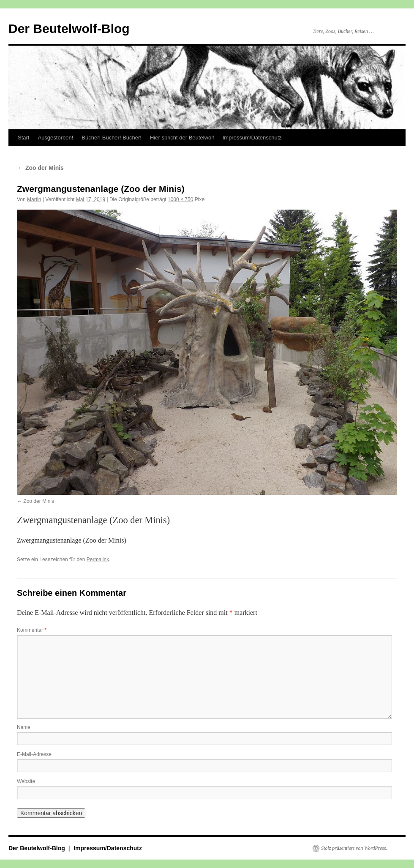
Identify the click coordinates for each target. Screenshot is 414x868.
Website (26, 781)
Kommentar (32, 630)
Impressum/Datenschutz (252, 138)
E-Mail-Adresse (34, 754)
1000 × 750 (180, 199)
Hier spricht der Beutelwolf (182, 138)
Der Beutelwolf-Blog (69, 29)
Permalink (98, 560)
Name (24, 727)
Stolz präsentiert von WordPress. (354, 848)
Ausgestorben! (55, 138)
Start (23, 138)
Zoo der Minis (40, 168)
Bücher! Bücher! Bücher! (112, 138)
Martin (34, 199)
